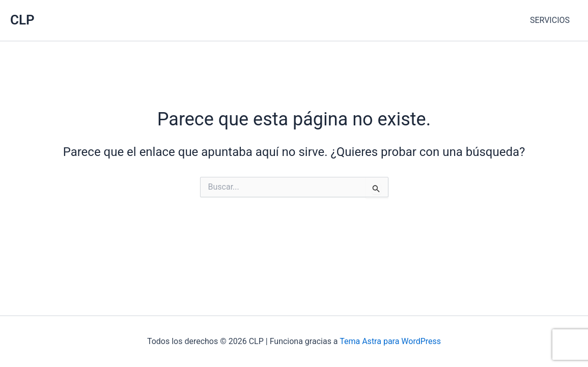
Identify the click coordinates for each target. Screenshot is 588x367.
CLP (22, 20)
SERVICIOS (550, 20)
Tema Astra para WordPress (390, 341)
